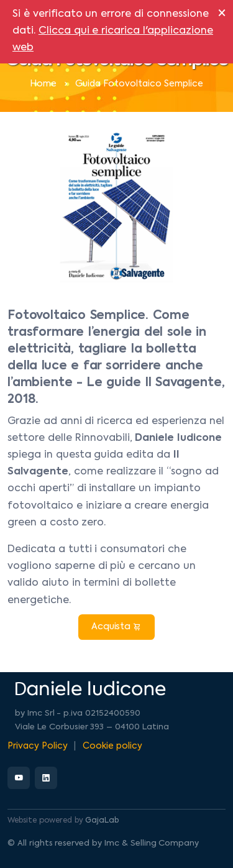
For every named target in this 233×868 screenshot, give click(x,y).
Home (43, 84)
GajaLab (102, 821)
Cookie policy (112, 746)
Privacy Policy (38, 746)
